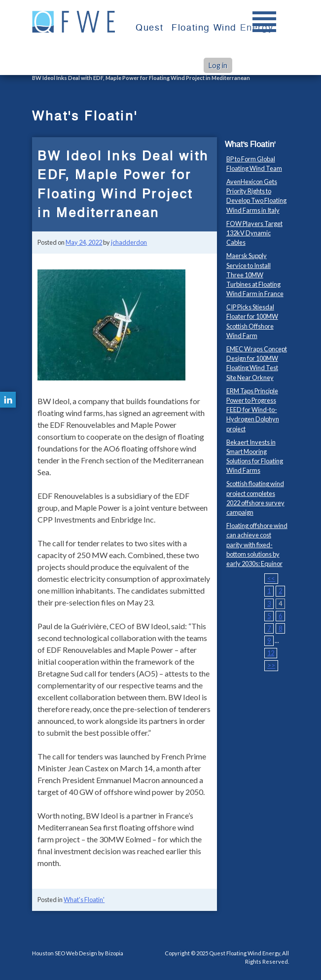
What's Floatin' (84, 900)
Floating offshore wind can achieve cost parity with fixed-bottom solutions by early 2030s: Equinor (257, 545)
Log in (218, 65)
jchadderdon (129, 242)
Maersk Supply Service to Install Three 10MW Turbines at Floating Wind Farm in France (255, 275)
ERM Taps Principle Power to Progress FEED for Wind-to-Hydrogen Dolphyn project (253, 410)
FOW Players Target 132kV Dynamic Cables (254, 233)
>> (271, 665)
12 (271, 653)
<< (271, 578)
